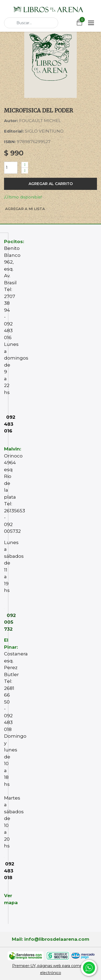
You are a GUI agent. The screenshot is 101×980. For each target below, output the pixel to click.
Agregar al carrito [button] (51, 184)
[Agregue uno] (25, 165)
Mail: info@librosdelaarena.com (50, 939)
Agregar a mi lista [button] (25, 209)
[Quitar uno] (25, 171)
